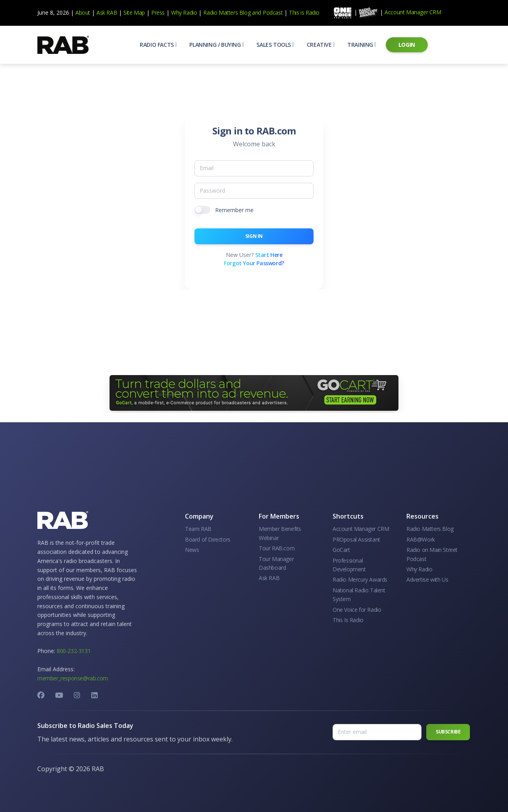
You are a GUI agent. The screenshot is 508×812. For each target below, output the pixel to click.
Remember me (234, 210)
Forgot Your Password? (254, 263)
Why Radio (184, 12)
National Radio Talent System (359, 595)
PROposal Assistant (356, 539)
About (83, 12)
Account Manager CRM (413, 12)
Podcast (273, 12)
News (192, 550)
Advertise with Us (427, 579)
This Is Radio (348, 620)
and (257, 12)
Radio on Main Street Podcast (432, 554)
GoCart (341, 550)
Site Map (134, 12)
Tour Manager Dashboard (276, 563)
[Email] (254, 168)
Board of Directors (208, 539)
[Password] (254, 191)
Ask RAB (107, 12)
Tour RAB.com (277, 548)
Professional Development (349, 565)
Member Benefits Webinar (280, 533)
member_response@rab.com (73, 678)
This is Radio (304, 12)
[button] (158, 45)
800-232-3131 (74, 651)
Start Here (269, 255)
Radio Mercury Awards (360, 579)
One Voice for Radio (357, 610)
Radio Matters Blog (227, 12)
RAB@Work (421, 539)
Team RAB (198, 529)
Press (158, 12)
